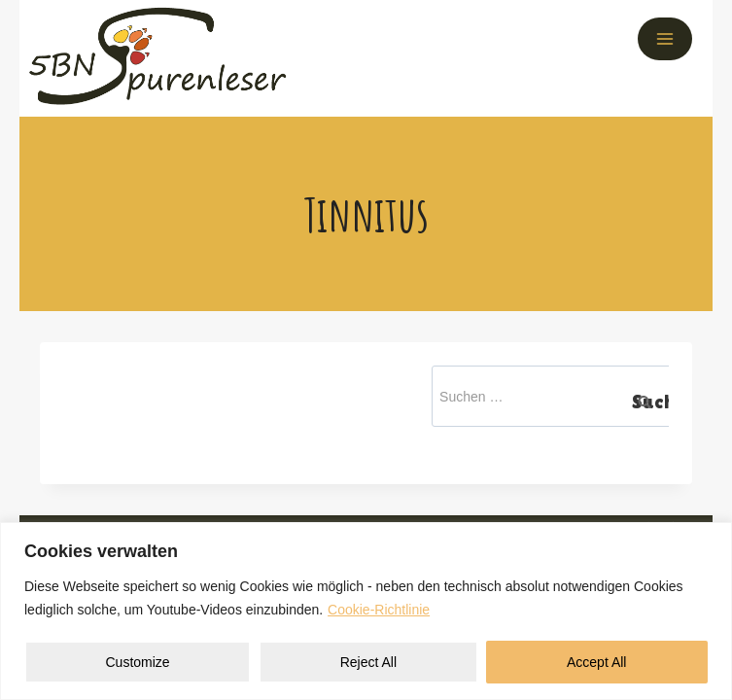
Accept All (596, 662)
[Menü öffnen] (665, 39)
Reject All (368, 662)
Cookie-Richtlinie (379, 610)
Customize (138, 662)
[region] (366, 611)
